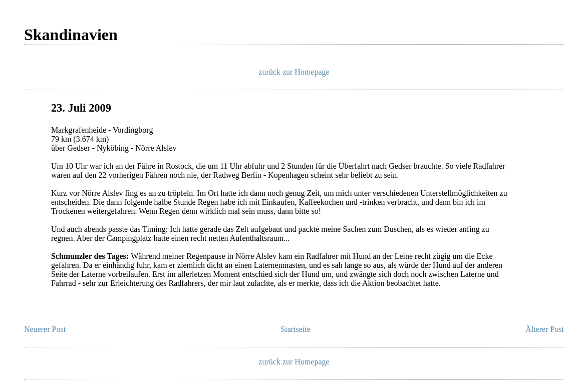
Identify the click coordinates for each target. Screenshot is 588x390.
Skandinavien (71, 35)
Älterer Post (545, 329)
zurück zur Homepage (294, 72)
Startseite (296, 329)
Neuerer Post (45, 329)
